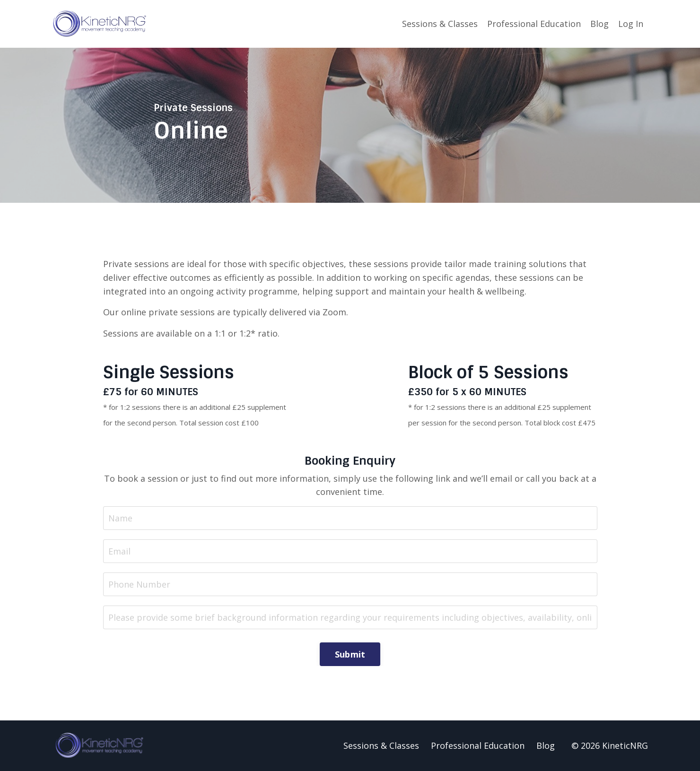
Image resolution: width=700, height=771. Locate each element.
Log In (631, 24)
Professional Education (534, 24)
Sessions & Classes (440, 24)
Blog (599, 24)
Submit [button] (350, 654)
